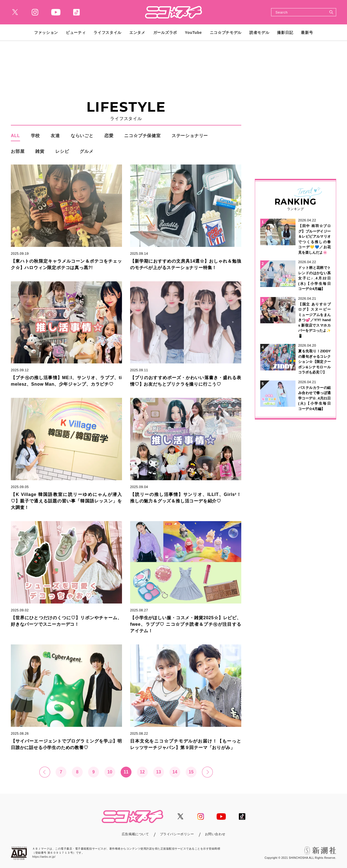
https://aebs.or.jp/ (44, 857)
